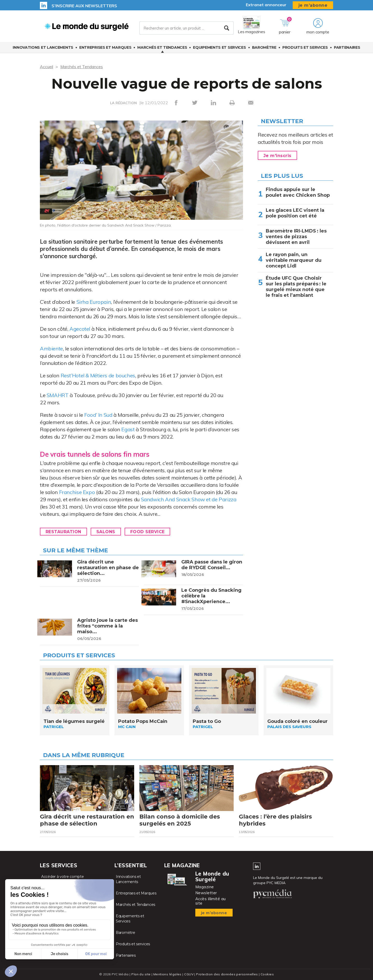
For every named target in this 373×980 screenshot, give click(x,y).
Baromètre (264, 47)
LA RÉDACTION (123, 103)
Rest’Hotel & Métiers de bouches (98, 375)
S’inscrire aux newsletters (84, 6)
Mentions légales (167, 974)
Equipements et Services (219, 47)
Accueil (46, 67)
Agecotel (80, 329)
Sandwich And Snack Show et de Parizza (189, 499)
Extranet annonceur (266, 5)
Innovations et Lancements (43, 47)
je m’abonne (313, 5)
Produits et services (305, 47)
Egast (128, 429)
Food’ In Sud (98, 415)
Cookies (267, 974)
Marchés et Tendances (162, 47)
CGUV (189, 974)
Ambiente (51, 348)
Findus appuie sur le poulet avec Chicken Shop (298, 192)
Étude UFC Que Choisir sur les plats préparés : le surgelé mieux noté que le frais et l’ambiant (296, 287)
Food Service (148, 532)
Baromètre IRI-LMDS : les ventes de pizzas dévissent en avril (296, 237)
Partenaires (347, 47)
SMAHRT (58, 395)
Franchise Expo (77, 492)
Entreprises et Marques (105, 47)
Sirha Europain (94, 302)
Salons (106, 532)
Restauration (63, 532)
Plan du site (141, 974)
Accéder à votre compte (62, 877)
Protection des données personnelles (227, 974)
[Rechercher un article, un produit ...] (187, 28)
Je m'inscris (277, 156)
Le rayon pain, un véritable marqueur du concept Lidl (294, 260)
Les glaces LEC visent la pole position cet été (295, 213)
